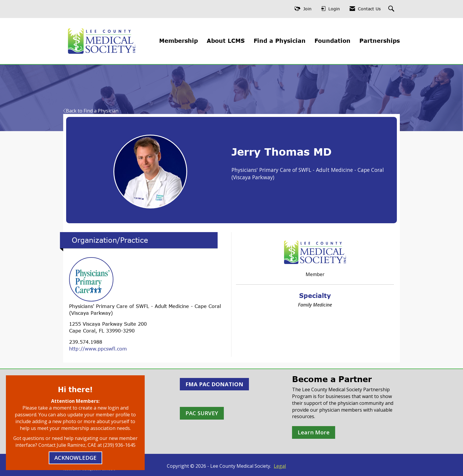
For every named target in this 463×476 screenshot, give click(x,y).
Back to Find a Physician (91, 111)
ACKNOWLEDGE (75, 458)
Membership (178, 41)
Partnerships (380, 41)
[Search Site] (392, 9)
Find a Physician (280, 41)
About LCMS (226, 41)
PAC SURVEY (202, 413)
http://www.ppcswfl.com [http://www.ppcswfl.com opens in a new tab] (98, 349)
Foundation (332, 41)
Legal (280, 466)
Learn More (314, 432)
